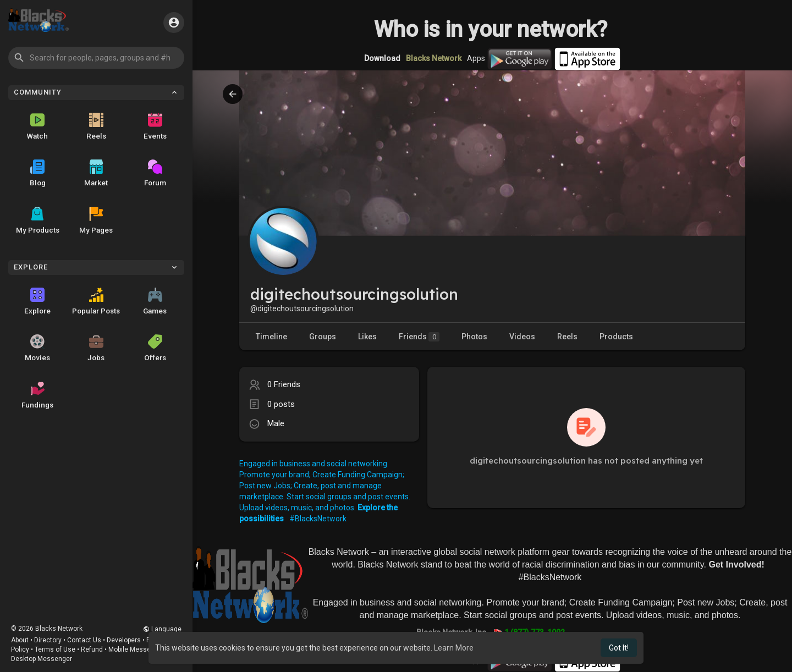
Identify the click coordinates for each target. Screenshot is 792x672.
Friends (419, 337)
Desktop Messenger (42, 659)
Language (162, 629)
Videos (522, 337)
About (20, 640)
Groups (323, 337)
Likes (367, 337)
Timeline (271, 337)
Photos (474, 337)
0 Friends (284, 384)
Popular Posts (96, 301)
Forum (155, 173)
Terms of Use (55, 649)
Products (616, 337)
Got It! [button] (619, 648)
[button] (96, 58)
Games (155, 301)
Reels (96, 126)
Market (96, 173)
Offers (155, 348)
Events (155, 126)
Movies (37, 348)
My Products (38, 221)
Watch (37, 126)
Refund (92, 649)
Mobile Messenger (136, 649)
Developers (124, 640)
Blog (38, 173)
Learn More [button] (454, 648)
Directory (48, 640)
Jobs (96, 348)
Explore (37, 301)
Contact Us (84, 640)
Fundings (37, 395)
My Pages (96, 221)
